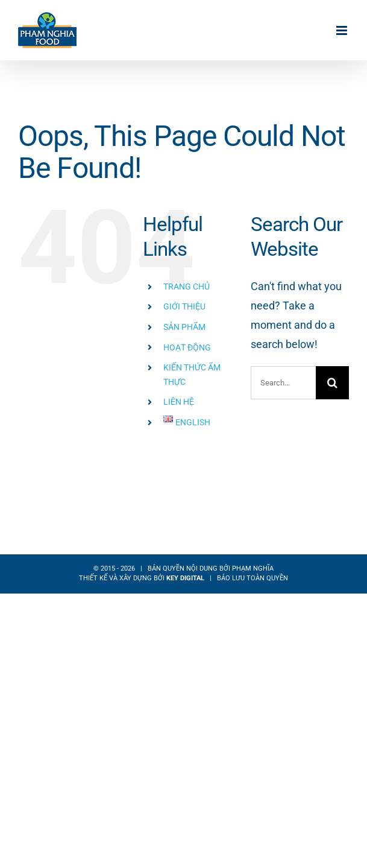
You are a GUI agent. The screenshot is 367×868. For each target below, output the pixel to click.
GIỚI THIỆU (184, 306)
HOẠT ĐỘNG (187, 347)
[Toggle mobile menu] (343, 30)
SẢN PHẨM (184, 327)
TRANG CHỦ (187, 287)
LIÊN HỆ (179, 402)
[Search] (332, 383)
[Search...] (283, 383)
